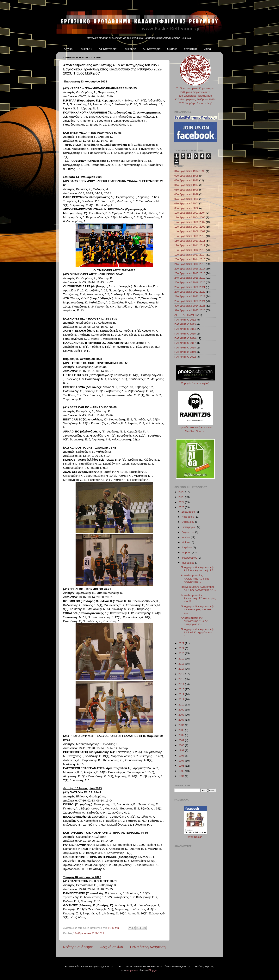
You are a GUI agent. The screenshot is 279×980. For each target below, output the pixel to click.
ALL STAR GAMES (186, 315)
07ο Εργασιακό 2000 (186, 199)
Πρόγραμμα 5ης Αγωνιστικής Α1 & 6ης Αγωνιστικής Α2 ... (198, 588)
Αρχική (68, 49)
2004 (182, 725)
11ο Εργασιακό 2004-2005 (190, 217)
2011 (182, 699)
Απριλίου (187, 547)
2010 (182, 705)
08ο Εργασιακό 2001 (186, 203)
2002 (182, 735)
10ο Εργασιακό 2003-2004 (190, 213)
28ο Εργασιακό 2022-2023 (89, 933)
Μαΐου (186, 542)
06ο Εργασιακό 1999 (186, 194)
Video (207, 49)
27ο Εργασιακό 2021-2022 (190, 292)
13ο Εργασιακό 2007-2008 (190, 227)
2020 (182, 653)
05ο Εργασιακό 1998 (186, 190)
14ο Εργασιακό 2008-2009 (190, 231)
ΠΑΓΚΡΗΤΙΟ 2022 (185, 357)
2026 (182, 492)
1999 (182, 750)
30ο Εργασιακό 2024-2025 (190, 306)
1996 (182, 766)
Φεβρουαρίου (190, 558)
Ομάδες (172, 49)
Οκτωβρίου (188, 522)
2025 (182, 497)
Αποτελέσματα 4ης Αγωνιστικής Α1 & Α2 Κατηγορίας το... (195, 621)
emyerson (132, 970)
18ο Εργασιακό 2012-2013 (190, 250)
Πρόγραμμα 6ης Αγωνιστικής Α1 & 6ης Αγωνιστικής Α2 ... (198, 569)
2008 (182, 715)
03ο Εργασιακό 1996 (186, 180)
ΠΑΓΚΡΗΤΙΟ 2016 (185, 338)
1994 (182, 776)
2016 (182, 674)
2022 (182, 643)
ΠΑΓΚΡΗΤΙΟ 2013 (185, 324)
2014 (182, 684)
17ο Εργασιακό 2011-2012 (190, 245)
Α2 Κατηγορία (152, 49)
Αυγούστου (188, 532)
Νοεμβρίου (188, 517)
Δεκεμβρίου (189, 512)
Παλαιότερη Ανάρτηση (148, 947)
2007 (182, 720)
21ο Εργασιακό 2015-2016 (190, 264)
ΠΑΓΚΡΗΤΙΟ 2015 (185, 334)
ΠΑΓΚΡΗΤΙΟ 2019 (185, 352)
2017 (182, 669)
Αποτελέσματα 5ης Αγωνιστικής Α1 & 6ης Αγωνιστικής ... (195, 578)
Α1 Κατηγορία (108, 49)
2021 (182, 648)
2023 (182, 507)
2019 (182, 659)
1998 (182, 756)
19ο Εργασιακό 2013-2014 (190, 255)
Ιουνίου (186, 537)
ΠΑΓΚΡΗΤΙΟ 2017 (185, 343)
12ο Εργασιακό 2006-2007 (190, 222)
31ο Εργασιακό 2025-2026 (190, 310)
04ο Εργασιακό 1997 (186, 185)
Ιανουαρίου (188, 563)
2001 (182, 740)
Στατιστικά (190, 49)
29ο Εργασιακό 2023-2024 (190, 301)
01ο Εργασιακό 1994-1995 (190, 171)
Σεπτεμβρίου (189, 527)
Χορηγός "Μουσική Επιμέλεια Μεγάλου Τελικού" (195, 428)
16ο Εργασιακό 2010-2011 (190, 241)
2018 (182, 664)
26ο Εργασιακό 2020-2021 (190, 287)
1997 (182, 761)
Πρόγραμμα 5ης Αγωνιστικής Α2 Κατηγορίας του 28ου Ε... (198, 610)
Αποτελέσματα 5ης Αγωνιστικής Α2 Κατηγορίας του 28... (198, 598)
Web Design (195, 837)
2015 (182, 679)
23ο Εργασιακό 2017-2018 (190, 273)
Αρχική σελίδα (112, 947)
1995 (182, 771)
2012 (182, 694)
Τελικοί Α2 (130, 49)
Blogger (153, 970)
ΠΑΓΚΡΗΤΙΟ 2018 (185, 348)
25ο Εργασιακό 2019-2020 (190, 282)
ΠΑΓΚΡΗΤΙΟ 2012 (185, 320)
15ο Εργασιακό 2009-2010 (190, 236)
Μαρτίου (187, 552)
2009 (182, 710)
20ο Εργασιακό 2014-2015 (190, 259)
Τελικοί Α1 (86, 49)
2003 (182, 730)
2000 (182, 745)
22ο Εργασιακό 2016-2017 (190, 269)
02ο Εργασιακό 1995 (186, 176)
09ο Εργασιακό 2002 (186, 208)
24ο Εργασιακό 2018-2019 (190, 278)
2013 (182, 689)
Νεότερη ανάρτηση (78, 947)
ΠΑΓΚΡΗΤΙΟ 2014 (185, 329)
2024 (182, 502)
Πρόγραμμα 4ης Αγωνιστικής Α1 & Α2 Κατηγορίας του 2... (198, 632)
